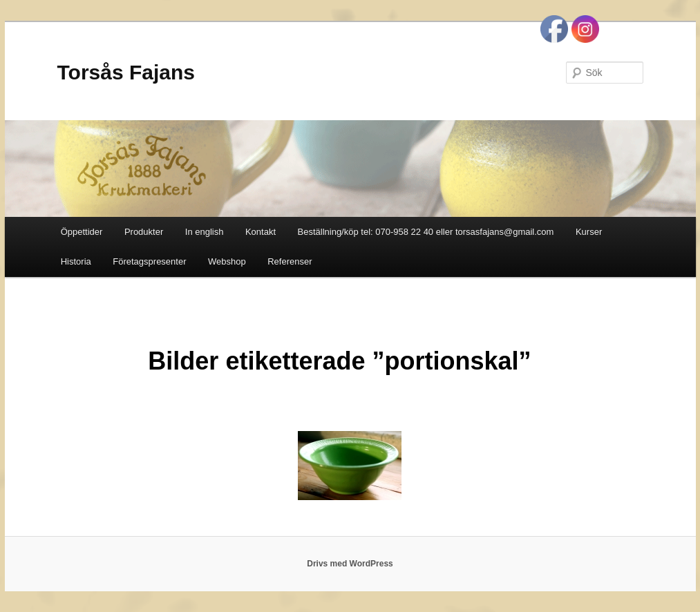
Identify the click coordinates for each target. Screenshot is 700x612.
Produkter (144, 232)
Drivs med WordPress (350, 564)
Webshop (227, 261)
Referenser (290, 261)
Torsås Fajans (126, 72)
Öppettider (82, 232)
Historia (76, 261)
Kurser (589, 232)
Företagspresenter (149, 261)
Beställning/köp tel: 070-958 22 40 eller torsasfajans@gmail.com (426, 232)
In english (205, 232)
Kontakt (261, 232)
